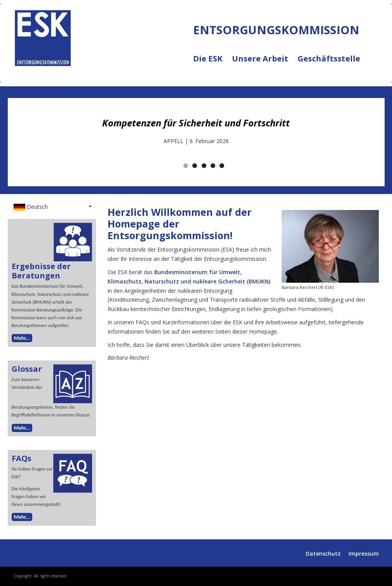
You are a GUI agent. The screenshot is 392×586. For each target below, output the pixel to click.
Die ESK (213, 63)
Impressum (364, 554)
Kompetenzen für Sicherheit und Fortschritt (196, 123)
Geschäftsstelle (329, 59)
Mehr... (22, 338)
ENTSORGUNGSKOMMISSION (84, 74)
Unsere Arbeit (265, 63)
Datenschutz (323, 554)
